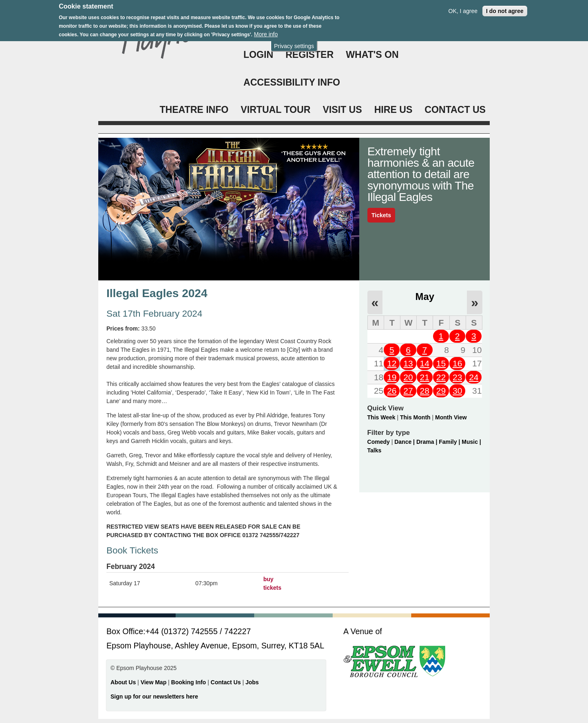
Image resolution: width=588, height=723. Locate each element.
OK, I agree (463, 7)
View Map (154, 682)
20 (408, 377)
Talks (375, 450)
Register (309, 55)
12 (392, 363)
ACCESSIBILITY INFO (292, 82)
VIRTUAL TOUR (275, 110)
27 (408, 391)
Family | (450, 442)
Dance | (405, 442)
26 (392, 391)
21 (425, 377)
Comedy (379, 442)
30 (457, 391)
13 (408, 363)
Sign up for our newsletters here (154, 697)
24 (474, 377)
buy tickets (272, 583)
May (425, 296)
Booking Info (189, 682)
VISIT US (342, 110)
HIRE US (393, 110)
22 (441, 377)
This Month (415, 417)
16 (457, 363)
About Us (123, 682)
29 (441, 391)
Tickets (381, 215)
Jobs (252, 682)
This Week (381, 417)
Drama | (428, 442)
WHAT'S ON (372, 55)
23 (457, 377)
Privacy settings (294, 42)
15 (441, 363)
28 (425, 391)
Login (258, 55)
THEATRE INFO (194, 110)
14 (425, 363)
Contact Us (227, 682)
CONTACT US (455, 110)
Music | (471, 442)
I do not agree (505, 7)
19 (392, 377)
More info (266, 31)
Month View (451, 417)
